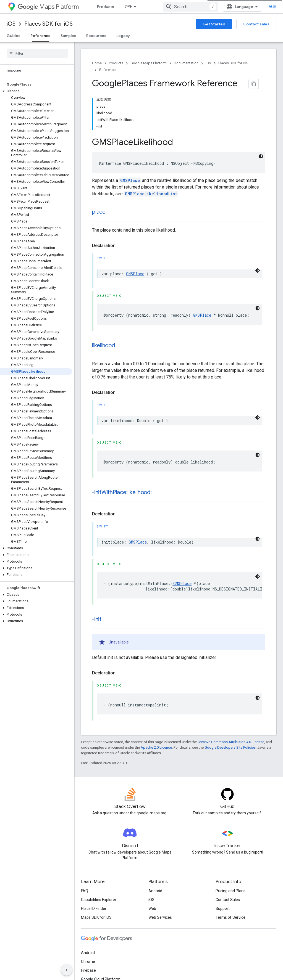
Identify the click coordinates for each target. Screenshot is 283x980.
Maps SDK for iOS (96, 875)
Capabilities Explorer (99, 857)
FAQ (85, 849)
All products (91, 946)
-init (97, 577)
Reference (107, 70)
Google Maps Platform (149, 63)
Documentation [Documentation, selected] (162, 7)
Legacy (123, 36)
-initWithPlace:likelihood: (122, 450)
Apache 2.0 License (156, 705)
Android (155, 849)
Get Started (214, 24)
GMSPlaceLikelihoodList (151, 151)
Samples (68, 36)
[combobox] (242, 7)
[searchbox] (37, 53)
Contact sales (256, 24)
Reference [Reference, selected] (40, 36)
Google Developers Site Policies (230, 705)
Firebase (88, 928)
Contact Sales (228, 857)
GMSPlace (130, 138)
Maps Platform (48, 7)
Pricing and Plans (230, 849)
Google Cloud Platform (101, 937)
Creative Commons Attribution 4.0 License (231, 700)
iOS (11, 24)
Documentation (186, 63)
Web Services (160, 875)
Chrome (88, 919)
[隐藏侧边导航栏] (67, 970)
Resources (96, 36)
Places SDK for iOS (49, 24)
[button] (36, 91)
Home (97, 63)
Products (106, 7)
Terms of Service (230, 875)
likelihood (103, 303)
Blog (198, 7)
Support (223, 866)
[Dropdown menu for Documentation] (183, 7)
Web (152, 866)
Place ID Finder (94, 866)
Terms (87, 968)
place (99, 170)
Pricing (131, 7)
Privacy (104, 968)
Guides (14, 36)
